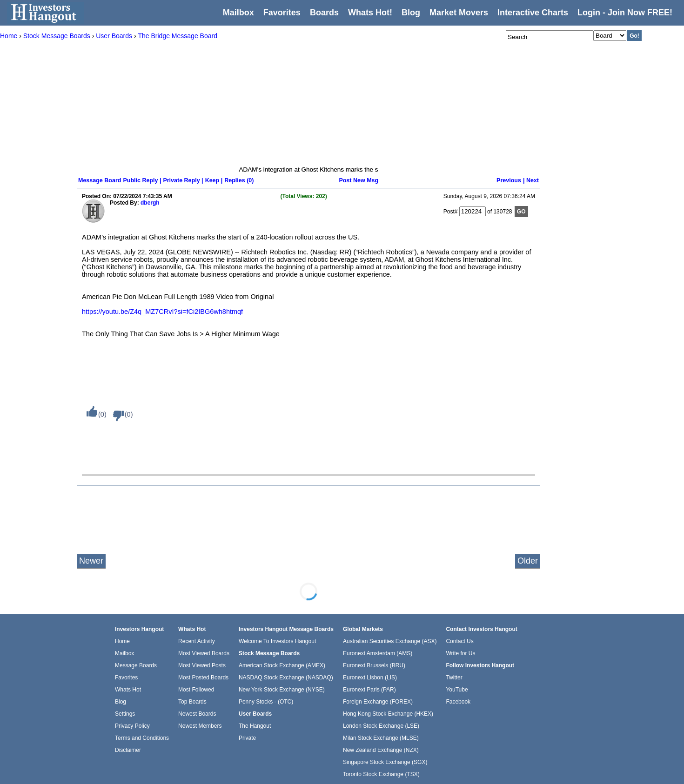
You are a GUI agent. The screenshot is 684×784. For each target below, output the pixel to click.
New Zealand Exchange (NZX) (381, 750)
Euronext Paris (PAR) (369, 690)
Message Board (100, 180)
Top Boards (192, 702)
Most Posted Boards (203, 678)
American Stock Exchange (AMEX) (282, 665)
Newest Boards (197, 714)
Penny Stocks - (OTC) (266, 702)
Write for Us (460, 653)
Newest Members (200, 726)
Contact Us (459, 641)
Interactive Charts (533, 13)
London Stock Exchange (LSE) (381, 726)
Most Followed (196, 690)
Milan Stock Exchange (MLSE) (381, 738)
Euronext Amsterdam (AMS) (378, 653)
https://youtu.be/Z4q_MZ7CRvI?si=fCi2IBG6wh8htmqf (162, 312)
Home (122, 641)
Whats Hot (128, 690)
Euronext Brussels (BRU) (374, 665)
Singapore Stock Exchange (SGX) (385, 762)
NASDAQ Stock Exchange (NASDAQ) (286, 678)
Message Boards (136, 665)
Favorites (282, 13)
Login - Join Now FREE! (625, 13)
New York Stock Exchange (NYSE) (282, 690)
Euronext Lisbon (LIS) (370, 678)
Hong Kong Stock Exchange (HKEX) (388, 714)
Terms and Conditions (142, 738)
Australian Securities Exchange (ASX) (390, 641)
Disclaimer (128, 750)
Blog (121, 702)
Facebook (458, 702)
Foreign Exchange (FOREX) (378, 702)
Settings (125, 714)
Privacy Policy (132, 726)
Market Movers (459, 13)
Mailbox (238, 13)
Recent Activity (197, 641)
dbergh (150, 203)
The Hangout (255, 726)
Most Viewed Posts (202, 665)
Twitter (454, 678)
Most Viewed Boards (204, 653)
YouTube (457, 690)
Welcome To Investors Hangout (277, 641)
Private (247, 738)
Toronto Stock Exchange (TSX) (381, 774)
